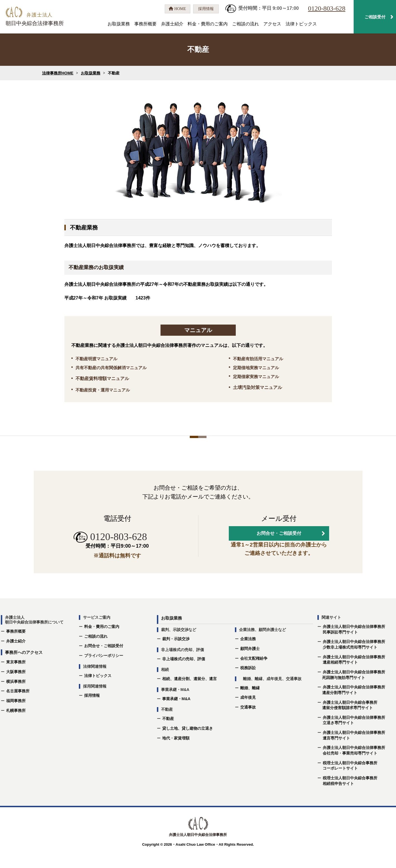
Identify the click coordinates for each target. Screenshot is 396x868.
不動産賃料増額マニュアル (102, 379)
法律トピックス (301, 24)
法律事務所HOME (58, 73)
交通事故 (248, 723)
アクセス (272, 24)
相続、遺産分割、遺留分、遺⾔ (190, 695)
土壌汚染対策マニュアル (257, 387)
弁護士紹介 (172, 24)
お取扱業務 (119, 24)
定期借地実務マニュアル (256, 368)
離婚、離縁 (250, 704)
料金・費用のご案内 (208, 24)
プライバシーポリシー (104, 672)
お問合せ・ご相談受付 (104, 662)
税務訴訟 (248, 684)
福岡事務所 (16, 717)
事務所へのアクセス (24, 669)
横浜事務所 (16, 698)
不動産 (168, 735)
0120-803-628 (327, 8)
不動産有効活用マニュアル (258, 359)
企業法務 (248, 655)
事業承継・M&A (176, 715)
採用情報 (92, 712)
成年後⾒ (248, 714)
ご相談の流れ (246, 24)
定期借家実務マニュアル (256, 377)
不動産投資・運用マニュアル (103, 390)
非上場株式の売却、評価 (184, 675)
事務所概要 (145, 24)
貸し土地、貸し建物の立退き (188, 744)
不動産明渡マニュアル (96, 359)
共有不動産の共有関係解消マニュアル (111, 368)
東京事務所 (16, 678)
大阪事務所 (16, 688)
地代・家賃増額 (176, 754)
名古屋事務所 (18, 707)
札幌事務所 (16, 727)
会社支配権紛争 (254, 674)
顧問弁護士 (250, 665)
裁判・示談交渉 (176, 655)
